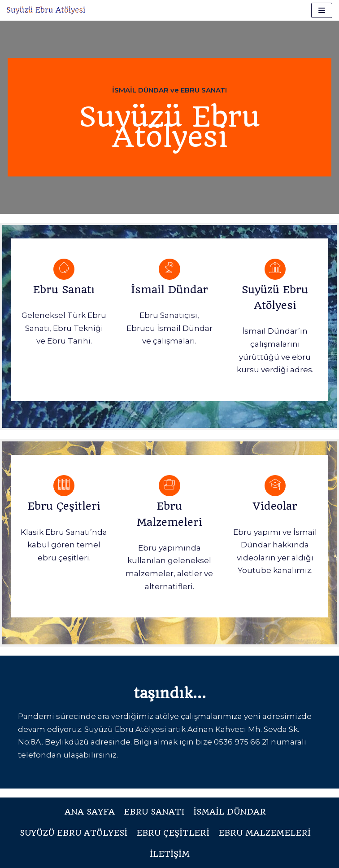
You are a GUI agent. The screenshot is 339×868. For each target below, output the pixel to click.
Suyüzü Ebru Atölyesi (74, 833)
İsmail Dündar (169, 290)
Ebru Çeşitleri (64, 506)
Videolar (275, 506)
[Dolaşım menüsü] (322, 10)
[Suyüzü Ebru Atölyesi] (46, 10)
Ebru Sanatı (64, 290)
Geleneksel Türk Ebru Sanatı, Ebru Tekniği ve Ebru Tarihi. (64, 328)
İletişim (170, 854)
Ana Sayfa (90, 812)
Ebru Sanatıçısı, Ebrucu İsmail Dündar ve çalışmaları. (169, 328)
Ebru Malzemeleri (265, 833)
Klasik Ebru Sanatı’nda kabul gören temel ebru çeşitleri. (64, 545)
